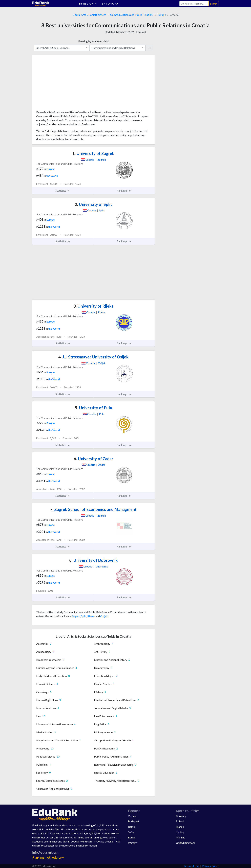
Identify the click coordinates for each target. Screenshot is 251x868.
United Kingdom (185, 843)
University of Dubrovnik (93, 560)
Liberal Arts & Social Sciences (89, 15)
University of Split (93, 204)
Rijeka (91, 616)
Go (149, 48)
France (180, 827)
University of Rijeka (93, 306)
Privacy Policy (211, 866)
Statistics (63, 191)
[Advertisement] (61, 84)
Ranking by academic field (93, 41)
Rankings (124, 191)
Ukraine (181, 837)
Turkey (180, 832)
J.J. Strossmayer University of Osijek (93, 357)
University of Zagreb (93, 153)
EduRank (141, 32)
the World (52, 176)
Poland (180, 821)
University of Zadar (93, 459)
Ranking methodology (48, 857)
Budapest (134, 821)
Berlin (131, 837)
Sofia (131, 832)
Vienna (132, 816)
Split (84, 616)
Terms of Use (191, 866)
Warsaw (133, 843)
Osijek (104, 616)
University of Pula (93, 408)
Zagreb (76, 616)
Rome (131, 827)
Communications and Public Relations (132, 15)
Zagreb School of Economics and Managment (93, 509)
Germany (181, 816)
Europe (162, 15)
